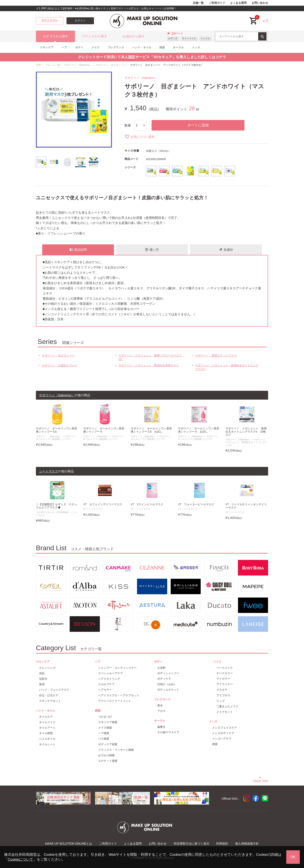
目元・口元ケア (49, 695)
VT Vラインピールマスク (147, 504)
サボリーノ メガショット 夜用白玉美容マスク (149, 365)
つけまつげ (105, 717)
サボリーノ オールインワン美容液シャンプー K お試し (199, 430)
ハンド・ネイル (142, 47)
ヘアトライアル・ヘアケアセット (119, 695)
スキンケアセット (50, 701)
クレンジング (47, 668)
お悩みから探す (134, 36)
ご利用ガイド (217, 3)
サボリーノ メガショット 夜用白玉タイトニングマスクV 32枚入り (246, 432)
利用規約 (222, 844)
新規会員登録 (50, 21)
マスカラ (222, 690)
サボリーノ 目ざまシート (111, 65)
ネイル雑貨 (46, 733)
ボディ (79, 47)
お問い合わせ (260, 3)
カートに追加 (198, 125)
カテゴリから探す (56, 36)
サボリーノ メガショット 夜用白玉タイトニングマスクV (227, 367)
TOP (38, 65)
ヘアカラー (105, 690)
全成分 (226, 250)
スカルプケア (106, 684)
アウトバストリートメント (115, 701)
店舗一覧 (198, 3)
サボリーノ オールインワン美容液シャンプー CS (56, 430)
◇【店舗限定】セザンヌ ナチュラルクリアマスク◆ (56, 506)
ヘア (64, 47)
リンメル (205, 38)
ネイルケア (46, 717)
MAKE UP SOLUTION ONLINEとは (69, 844)
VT (85, 509)
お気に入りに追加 (139, 137)
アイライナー (225, 684)
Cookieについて (20, 859)
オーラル (178, 47)
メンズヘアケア (222, 739)
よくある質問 (238, 3)
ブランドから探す (95, 36)
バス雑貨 (104, 739)
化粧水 (43, 679)
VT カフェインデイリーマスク (103, 504)
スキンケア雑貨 (108, 722)
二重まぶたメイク (227, 706)
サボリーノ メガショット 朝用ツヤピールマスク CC (151, 357)
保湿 (42, 684)
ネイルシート (47, 744)
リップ (221, 701)
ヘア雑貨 (104, 733)
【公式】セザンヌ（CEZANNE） (53, 512)
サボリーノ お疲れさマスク (60, 365)
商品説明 (78, 250)
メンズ (196, 47)
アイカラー (223, 679)
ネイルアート (47, 728)
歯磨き (161, 727)
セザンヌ (173, 38)
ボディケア (164, 679)
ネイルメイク (47, 722)
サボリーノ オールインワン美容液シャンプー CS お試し (151, 430)
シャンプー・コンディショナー (117, 668)
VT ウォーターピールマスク (196, 504)
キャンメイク (189, 38)
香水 (160, 706)
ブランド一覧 (53, 65)
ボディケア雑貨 (108, 744)
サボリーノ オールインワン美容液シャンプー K (104, 430)
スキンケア (47, 47)
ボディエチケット (168, 690)
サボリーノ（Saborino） (78, 65)
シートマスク (96, 509)
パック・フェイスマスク (54, 690)
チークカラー (225, 673)
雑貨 (162, 47)
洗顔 (42, 673)
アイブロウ (223, 695)
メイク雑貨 (105, 728)
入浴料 (161, 668)
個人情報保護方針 (247, 844)
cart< (254, 18)
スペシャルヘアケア (111, 673)
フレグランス (116, 47)
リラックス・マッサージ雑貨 (116, 750)
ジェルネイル (47, 739)
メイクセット (225, 712)
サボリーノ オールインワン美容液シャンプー (57, 438)
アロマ (161, 711)
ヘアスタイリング (109, 679)
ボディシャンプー (168, 673)
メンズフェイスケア (225, 728)
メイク (96, 47)
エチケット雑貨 (108, 761)
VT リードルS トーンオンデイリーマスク (246, 506)
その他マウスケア (168, 732)
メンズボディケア (223, 733)
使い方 (152, 250)
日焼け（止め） (167, 684)
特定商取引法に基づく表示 (191, 844)
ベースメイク (225, 668)
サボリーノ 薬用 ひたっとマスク (216, 355)
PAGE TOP (261, 780)
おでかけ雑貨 (106, 755)
